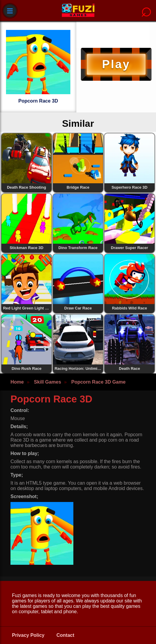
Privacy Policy (28, 635)
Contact (66, 635)
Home (17, 382)
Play (116, 64)
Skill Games (47, 382)
